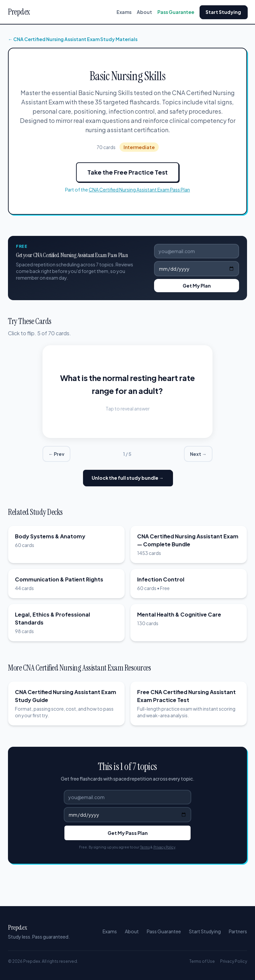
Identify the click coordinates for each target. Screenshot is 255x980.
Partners (238, 931)
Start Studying (223, 12)
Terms (145, 847)
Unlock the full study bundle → (128, 478)
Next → (198, 454)
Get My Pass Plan (128, 833)
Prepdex (19, 12)
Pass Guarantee (176, 12)
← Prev (56, 454)
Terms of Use (202, 961)
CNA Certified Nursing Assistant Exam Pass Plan (139, 190)
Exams (124, 12)
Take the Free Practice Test (127, 172)
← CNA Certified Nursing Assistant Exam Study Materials (73, 39)
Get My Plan (197, 286)
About (144, 12)
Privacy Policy (164, 847)
